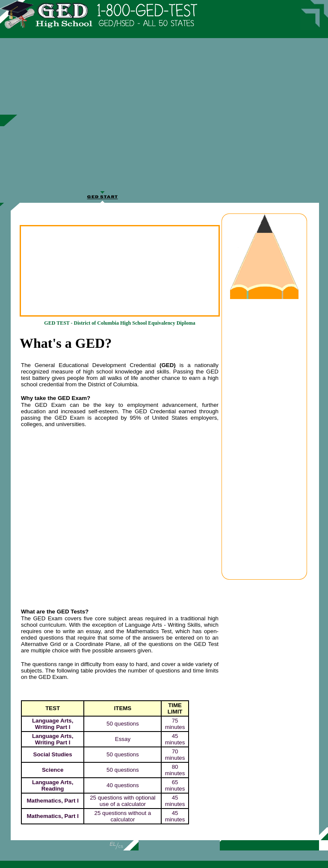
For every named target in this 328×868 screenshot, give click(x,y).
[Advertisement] (181, 118)
